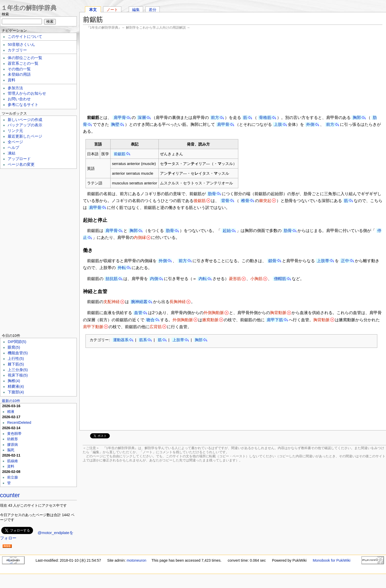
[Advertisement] (233, 72)
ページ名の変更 (21, 164)
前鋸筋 (120, 154)
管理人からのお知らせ (27, 93)
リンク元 (15, 131)
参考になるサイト (23, 105)
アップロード (19, 159)
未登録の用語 (19, 74)
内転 (203, 279)
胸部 (199, 340)
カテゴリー (17, 50)
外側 (310, 124)
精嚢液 (16, 386)
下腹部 (16, 392)
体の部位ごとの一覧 (25, 58)
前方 (215, 118)
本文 (93, 10)
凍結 (12, 153)
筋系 (143, 340)
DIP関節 (17, 342)
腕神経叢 (139, 302)
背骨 (225, 201)
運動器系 (121, 340)
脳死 (11, 450)
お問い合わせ (19, 99)
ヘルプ (13, 148)
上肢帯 (323, 261)
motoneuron (137, 560)
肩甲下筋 (275, 320)
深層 (142, 118)
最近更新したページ (25, 136)
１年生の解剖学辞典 (29, 8)
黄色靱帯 (14, 434)
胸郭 (357, 118)
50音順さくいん (21, 45)
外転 (122, 268)
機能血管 (18, 353)
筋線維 (13, 461)
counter (10, 495)
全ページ (15, 142)
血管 (138, 313)
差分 (153, 10)
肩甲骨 (120, 118)
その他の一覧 (19, 69)
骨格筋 (265, 118)
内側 (154, 279)
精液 (11, 412)
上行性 (16, 359)
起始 (227, 231)
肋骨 (212, 194)
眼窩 (14, 347)
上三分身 (18, 370)
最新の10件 (11, 401)
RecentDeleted (19, 423)
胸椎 (14, 381)
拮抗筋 (112, 279)
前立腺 (13, 477)
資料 (12, 80)
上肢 (278, 124)
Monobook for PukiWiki (332, 560)
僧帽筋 (280, 279)
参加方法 (15, 88)
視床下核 (18, 375)
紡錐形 (13, 439)
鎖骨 (272, 261)
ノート (112, 10)
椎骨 (245, 201)
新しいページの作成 (25, 120)
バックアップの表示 (25, 125)
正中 (345, 261)
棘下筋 (16, 364)
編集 (136, 10)
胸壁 (115, 124)
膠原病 (13, 445)
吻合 (151, 320)
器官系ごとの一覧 (23, 63)
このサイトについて (25, 37)
